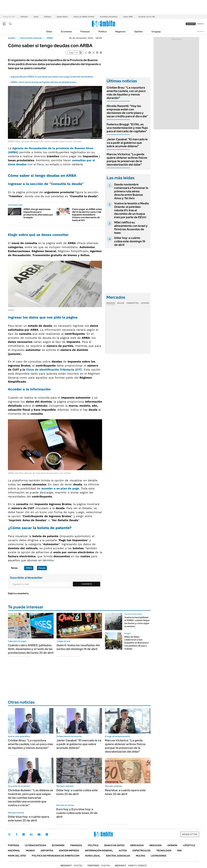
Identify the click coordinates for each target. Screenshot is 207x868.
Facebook (17, 834)
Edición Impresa (69, 851)
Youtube (39, 834)
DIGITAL (72, 865)
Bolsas (121, 303)
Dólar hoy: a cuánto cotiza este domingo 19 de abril (130, 241)
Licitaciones (159, 856)
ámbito (12, 38)
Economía (66, 32)
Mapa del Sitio (17, 856)
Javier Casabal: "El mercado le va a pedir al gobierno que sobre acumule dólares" (127, 143)
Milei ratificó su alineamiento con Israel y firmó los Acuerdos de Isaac (131, 228)
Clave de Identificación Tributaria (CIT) (54, 370)
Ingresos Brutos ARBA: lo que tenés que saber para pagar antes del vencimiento (52, 77)
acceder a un (60, 488)
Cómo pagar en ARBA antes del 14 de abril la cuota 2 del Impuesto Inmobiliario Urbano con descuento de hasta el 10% (87, 215)
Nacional (14, 851)
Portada (14, 845)
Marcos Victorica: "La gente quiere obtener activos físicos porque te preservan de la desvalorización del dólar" (127, 159)
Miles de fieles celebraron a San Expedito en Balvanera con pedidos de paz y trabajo (136, 643)
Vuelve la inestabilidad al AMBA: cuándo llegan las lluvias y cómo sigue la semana (137, 622)
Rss (179, 851)
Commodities (133, 303)
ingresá (200, 24)
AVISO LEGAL (93, 856)
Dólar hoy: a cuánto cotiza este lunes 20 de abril (77, 792)
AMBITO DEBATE (131, 865)
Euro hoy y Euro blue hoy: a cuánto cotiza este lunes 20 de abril (77, 813)
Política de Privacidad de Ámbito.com (56, 856)
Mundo (30, 851)
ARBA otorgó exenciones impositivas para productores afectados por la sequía (38, 213)
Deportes (47, 851)
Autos (123, 851)
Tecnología (164, 851)
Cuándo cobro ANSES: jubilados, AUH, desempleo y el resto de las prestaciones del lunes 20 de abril (31, 649)
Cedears (145, 303)
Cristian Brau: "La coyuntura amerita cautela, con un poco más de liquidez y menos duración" (126, 93)
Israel (36, 17)
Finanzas (85, 32)
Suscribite (87, 584)
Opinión (139, 32)
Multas (140, 856)
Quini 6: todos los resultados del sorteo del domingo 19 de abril (78, 647)
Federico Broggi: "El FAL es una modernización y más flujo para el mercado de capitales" (127, 128)
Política (103, 32)
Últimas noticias (36, 845)
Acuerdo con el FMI (147, 17)
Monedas (111, 303)
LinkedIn (31, 834)
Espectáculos (142, 851)
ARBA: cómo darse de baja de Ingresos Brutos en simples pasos (43, 82)
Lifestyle (189, 845)
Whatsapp (47, 834)
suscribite (191, 24)
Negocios (120, 32)
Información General (31, 38)
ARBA (50, 38)
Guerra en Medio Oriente (84, 17)
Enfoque (48, 17)
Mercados (137, 845)
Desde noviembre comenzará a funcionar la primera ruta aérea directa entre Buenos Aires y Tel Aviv (131, 191)
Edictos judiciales (118, 856)
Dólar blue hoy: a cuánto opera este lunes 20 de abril (29, 819)
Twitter (9, 834)
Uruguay (156, 32)
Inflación (24, 17)
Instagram (24, 834)
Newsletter (200, 31)
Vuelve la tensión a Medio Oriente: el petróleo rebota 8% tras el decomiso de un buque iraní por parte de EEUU (131, 210)
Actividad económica (109, 17)
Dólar (49, 32)
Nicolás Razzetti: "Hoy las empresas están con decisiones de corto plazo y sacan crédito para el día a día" (127, 111)
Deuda (42, 568)
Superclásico (62, 17)
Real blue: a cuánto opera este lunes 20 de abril (125, 792)
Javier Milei (128, 17)
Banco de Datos (114, 845)
